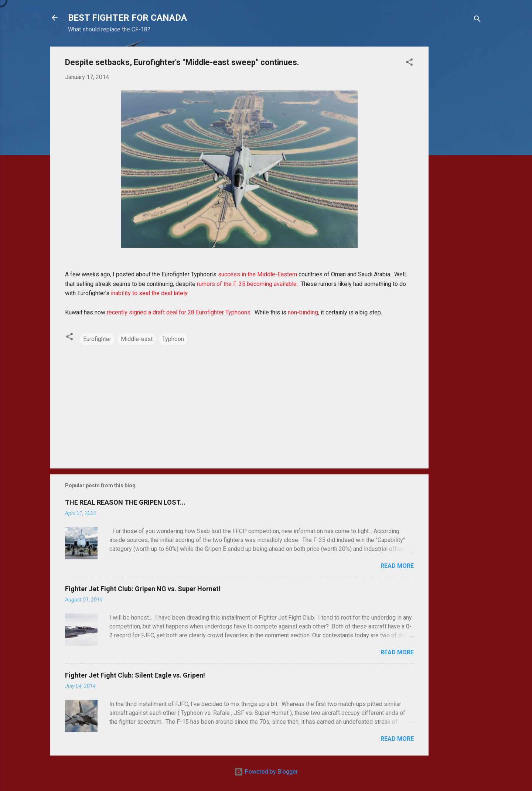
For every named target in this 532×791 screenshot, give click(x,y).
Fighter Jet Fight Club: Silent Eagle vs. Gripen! (135, 675)
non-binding (303, 312)
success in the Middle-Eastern (258, 274)
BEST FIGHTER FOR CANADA (127, 18)
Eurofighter (97, 339)
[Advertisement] (458, 157)
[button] (409, 63)
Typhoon (173, 339)
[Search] (477, 20)
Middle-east (137, 339)
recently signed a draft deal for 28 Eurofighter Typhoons (179, 312)
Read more (397, 566)
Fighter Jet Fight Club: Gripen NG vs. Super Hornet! (143, 589)
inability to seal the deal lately (149, 293)
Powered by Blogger (266, 772)
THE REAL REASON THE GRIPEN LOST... (125, 502)
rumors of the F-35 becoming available (247, 284)
